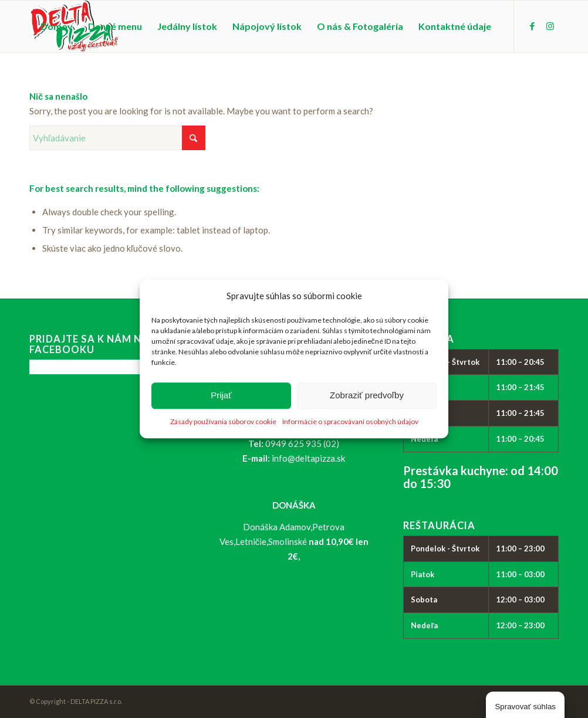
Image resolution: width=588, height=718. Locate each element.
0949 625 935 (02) (302, 443)
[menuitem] (57, 26)
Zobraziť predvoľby (367, 396)
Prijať (221, 396)
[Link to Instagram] (550, 26)
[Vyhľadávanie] (117, 138)
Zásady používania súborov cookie (223, 421)
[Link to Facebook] (532, 26)
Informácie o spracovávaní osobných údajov (350, 421)
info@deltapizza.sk (308, 458)
